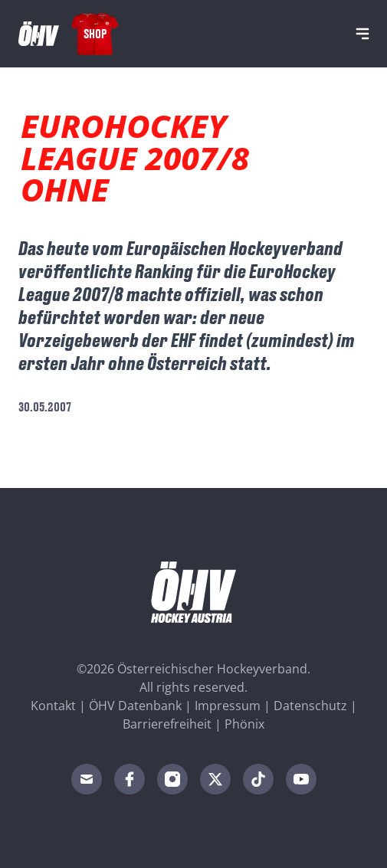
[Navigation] (362, 34)
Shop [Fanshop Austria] (95, 33)
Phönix (244, 724)
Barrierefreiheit (167, 724)
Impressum (228, 706)
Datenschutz (310, 706)
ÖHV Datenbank (135, 706)
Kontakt (53, 706)
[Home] (39, 34)
